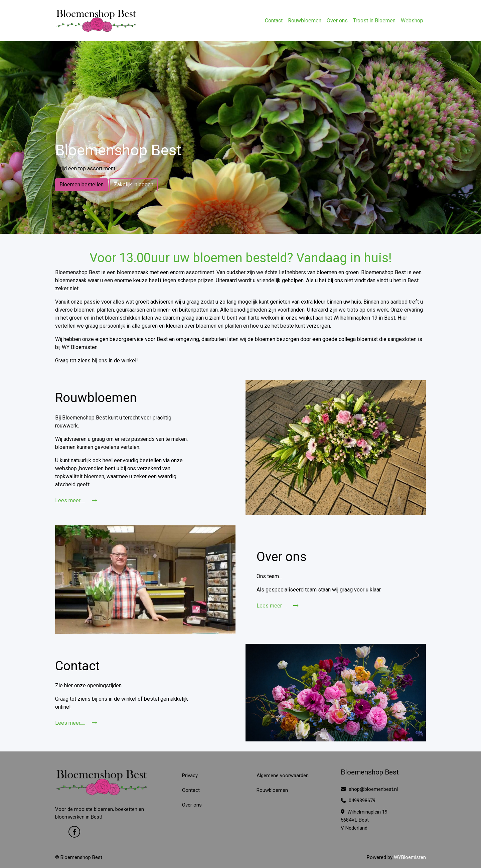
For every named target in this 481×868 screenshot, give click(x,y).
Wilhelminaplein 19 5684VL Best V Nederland (364, 820)
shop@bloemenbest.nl (369, 789)
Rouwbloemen (305, 21)
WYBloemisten (410, 857)
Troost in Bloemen (374, 21)
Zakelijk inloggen (134, 185)
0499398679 (358, 801)
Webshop (412, 21)
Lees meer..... (76, 500)
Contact (274, 21)
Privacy (190, 775)
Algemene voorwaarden (283, 775)
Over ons (337, 21)
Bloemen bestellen (82, 185)
